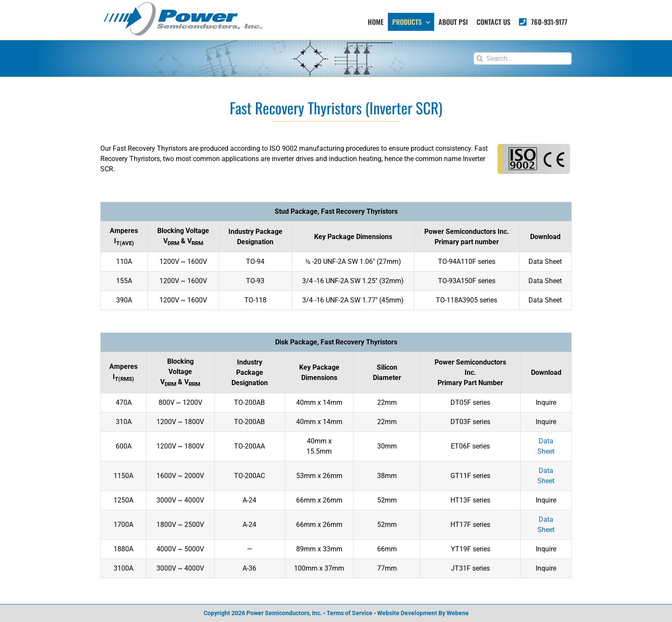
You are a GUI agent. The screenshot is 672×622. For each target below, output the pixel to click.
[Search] (480, 58)
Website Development (407, 613)
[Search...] (523, 58)
